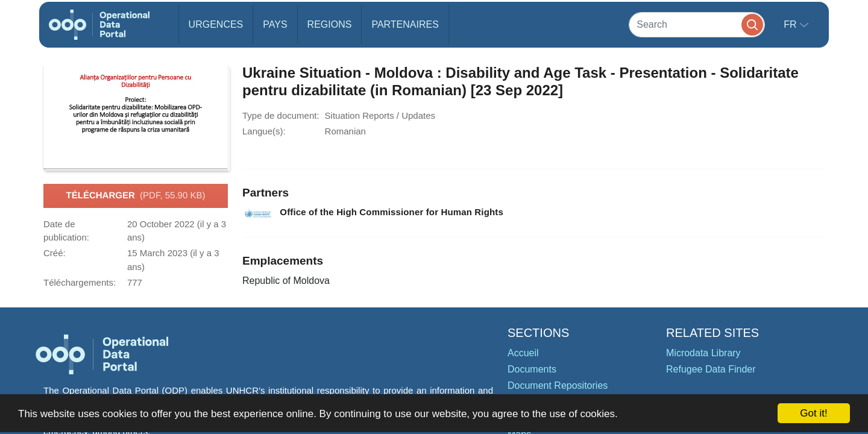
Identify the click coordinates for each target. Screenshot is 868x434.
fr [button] (791, 24)
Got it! (813, 413)
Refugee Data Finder (711, 369)
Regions (330, 24)
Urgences (216, 24)
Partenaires (405, 24)
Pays (275, 24)
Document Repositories (558, 385)
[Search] (697, 24)
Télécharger (136, 196)
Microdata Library (703, 353)
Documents (532, 369)
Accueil (523, 353)
